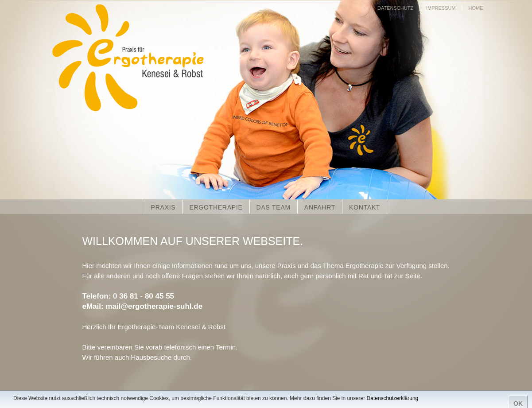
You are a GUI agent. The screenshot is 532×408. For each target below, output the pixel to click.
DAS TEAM (274, 207)
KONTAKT (365, 207)
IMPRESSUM (441, 8)
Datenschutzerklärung (393, 398)
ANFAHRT (320, 207)
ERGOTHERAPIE (216, 207)
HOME (476, 8)
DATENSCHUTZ (395, 8)
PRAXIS (163, 207)
